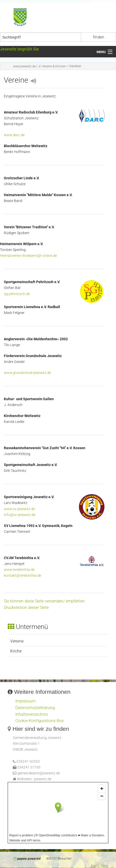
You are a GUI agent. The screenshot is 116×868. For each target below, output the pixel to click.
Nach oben (100, 866)
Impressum (25, 701)
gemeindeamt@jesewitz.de (39, 773)
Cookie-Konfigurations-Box (40, 721)
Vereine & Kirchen (52, 66)
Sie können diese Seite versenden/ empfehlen (44, 601)
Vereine (17, 641)
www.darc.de (14, 135)
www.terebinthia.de (19, 570)
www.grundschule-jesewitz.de (27, 373)
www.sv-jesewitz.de (19, 509)
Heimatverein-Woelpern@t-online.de (28, 256)
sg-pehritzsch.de (17, 294)
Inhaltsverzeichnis (32, 714)
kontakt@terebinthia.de (23, 576)
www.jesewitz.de (24, 66)
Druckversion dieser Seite (26, 607)
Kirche (16, 651)
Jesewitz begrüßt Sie (19, 49)
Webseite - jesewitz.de (34, 779)
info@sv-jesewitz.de (20, 515)
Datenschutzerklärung (35, 708)
